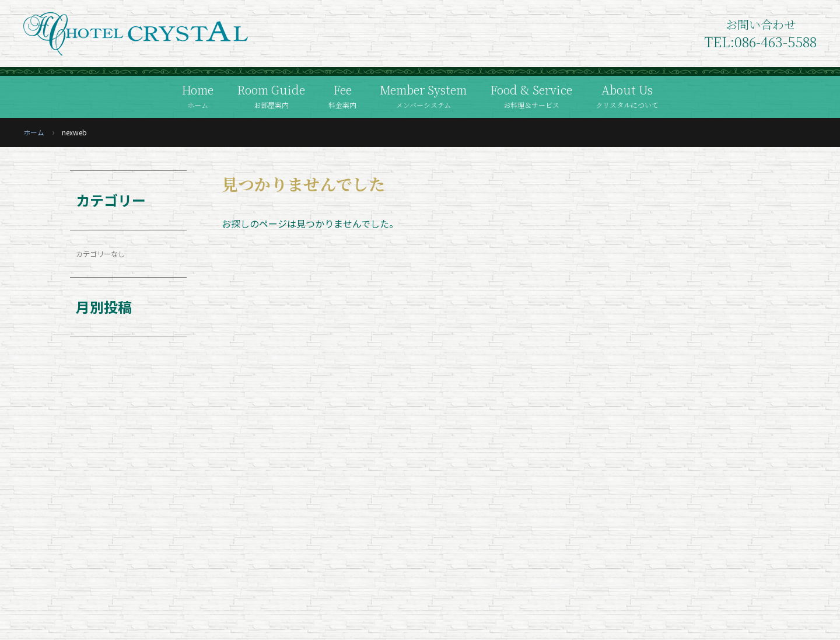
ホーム (34, 132)
